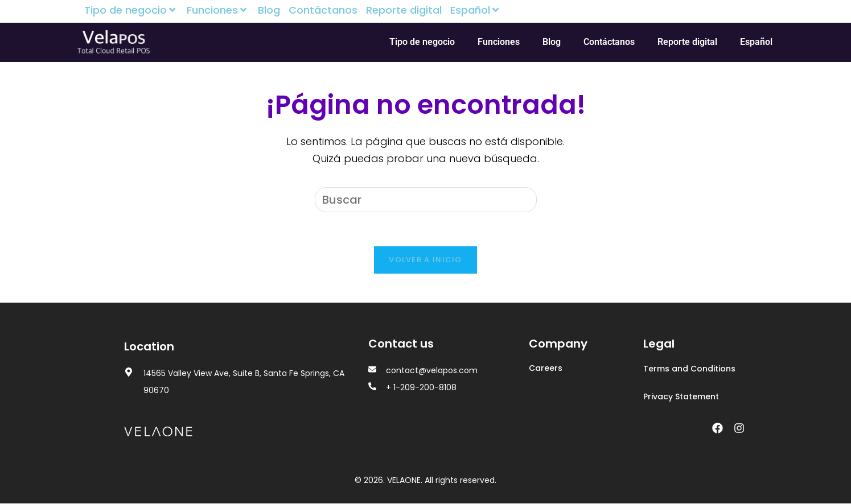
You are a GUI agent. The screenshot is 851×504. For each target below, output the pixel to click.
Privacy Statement (681, 397)
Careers (546, 369)
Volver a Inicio (425, 260)
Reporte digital (404, 10)
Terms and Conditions (689, 369)
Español (476, 10)
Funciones (218, 10)
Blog (269, 10)
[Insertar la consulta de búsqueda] (426, 200)
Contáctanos (323, 10)
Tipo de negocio (131, 10)
